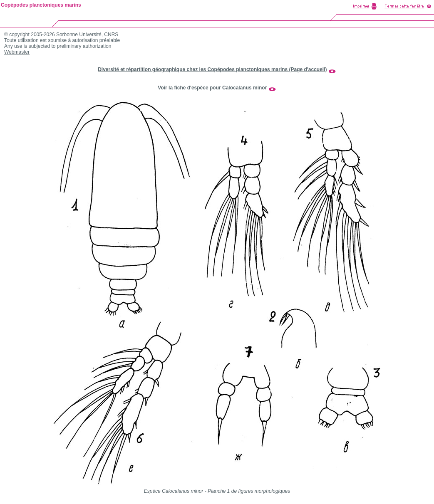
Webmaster (17, 52)
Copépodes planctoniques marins (41, 5)
